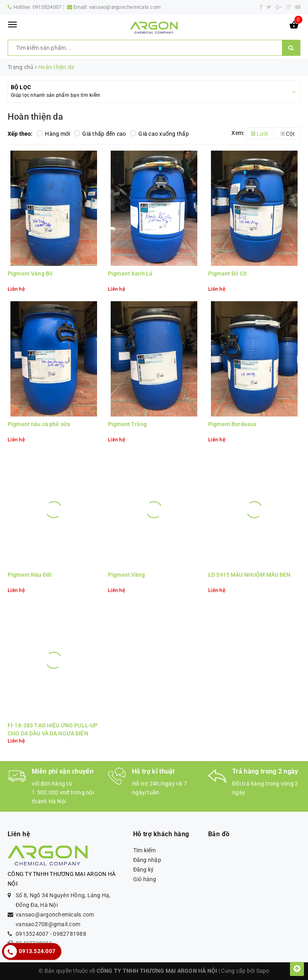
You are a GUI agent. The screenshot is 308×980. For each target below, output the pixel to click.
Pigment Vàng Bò (30, 274)
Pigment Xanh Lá (130, 274)
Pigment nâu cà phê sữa (39, 424)
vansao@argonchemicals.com (125, 7)
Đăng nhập (147, 860)
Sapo (263, 971)
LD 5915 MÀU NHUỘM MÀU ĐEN (249, 575)
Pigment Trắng (127, 424)
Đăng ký (144, 870)
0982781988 (70, 934)
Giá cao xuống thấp (159, 134)
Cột (288, 134)
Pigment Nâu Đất (30, 575)
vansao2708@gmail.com (48, 924)
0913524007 (47, 7)
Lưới (259, 134)
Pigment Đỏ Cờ (227, 274)
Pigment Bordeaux (232, 424)
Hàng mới (53, 134)
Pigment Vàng (126, 575)
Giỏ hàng (145, 879)
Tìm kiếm (145, 850)
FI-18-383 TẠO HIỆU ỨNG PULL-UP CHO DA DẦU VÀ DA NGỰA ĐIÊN (53, 729)
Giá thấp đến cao (100, 134)
